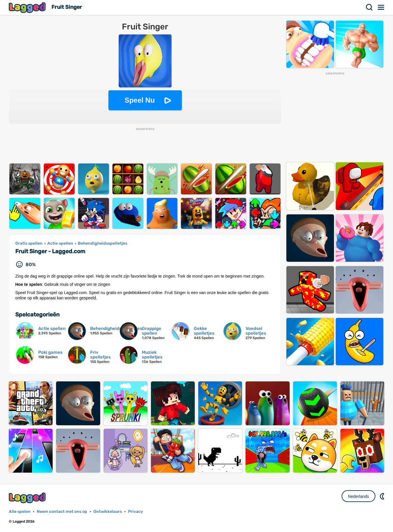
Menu (381, 7)
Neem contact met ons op (62, 512)
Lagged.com (28, 498)
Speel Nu (140, 100)
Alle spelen (20, 512)
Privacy (136, 512)
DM (383, 496)
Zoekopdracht (370, 7)
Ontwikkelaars (108, 512)
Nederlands (359, 496)
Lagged (28, 7)
